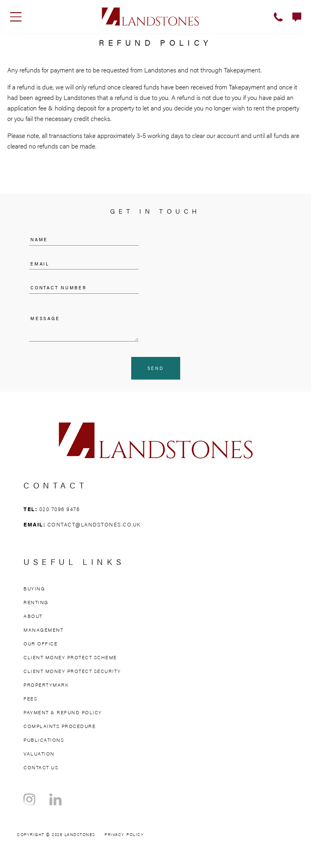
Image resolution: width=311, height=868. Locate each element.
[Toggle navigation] (16, 17)
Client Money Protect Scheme (70, 657)
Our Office (40, 643)
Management (43, 630)
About (33, 616)
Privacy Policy (124, 834)
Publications (44, 740)
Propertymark (46, 685)
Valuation (39, 753)
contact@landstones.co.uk (94, 524)
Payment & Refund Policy (63, 712)
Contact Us (41, 767)
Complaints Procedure (60, 726)
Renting (36, 602)
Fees (30, 698)
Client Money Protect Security (72, 671)
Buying (34, 588)
